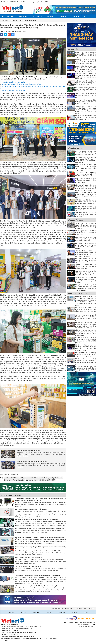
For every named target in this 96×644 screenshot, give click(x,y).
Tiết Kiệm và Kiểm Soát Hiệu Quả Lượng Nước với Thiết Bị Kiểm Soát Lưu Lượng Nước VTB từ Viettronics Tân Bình (41, 500)
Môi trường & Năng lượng (78, 294)
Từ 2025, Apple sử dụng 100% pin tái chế (28, 567)
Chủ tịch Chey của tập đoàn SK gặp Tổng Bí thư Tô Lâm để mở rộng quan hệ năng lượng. (86, 354)
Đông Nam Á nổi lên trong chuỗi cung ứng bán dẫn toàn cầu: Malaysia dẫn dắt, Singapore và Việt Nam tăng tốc (86, 288)
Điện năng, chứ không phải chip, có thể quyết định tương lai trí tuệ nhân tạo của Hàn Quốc (86, 239)
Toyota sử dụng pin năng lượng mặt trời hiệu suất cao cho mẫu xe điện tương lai (41, 548)
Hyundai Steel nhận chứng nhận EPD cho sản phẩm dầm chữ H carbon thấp (40, 538)
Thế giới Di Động (43, 478)
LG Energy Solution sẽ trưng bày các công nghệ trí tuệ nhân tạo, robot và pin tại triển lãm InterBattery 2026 (86, 348)
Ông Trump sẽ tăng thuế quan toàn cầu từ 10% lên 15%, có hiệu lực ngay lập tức (86, 180)
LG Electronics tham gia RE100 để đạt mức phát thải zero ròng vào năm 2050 (40, 529)
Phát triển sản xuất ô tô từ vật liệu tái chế (14, 82)
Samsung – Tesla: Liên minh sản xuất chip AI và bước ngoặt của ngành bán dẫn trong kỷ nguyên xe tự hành (86, 76)
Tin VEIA (11, 16)
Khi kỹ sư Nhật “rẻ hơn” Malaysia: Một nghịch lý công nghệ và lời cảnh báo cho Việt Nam (86, 117)
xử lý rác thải (55, 478)
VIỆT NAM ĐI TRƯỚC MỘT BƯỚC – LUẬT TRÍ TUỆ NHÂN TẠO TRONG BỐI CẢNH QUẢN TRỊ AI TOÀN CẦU (86, 167)
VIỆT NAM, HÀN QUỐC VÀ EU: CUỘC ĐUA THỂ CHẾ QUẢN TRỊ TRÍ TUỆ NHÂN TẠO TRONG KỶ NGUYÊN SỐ (86, 160)
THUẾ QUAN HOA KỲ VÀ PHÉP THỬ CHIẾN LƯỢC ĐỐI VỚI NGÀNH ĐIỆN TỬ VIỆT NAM (86, 174)
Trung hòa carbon (19, 480)
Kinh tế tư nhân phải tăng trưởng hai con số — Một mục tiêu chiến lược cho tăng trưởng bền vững (86, 202)
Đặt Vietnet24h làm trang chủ (63, 609)
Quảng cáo (40, 2)
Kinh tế (76, 16)
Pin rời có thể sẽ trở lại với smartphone (13, 90)
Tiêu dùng (63, 16)
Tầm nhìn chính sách (76, 148)
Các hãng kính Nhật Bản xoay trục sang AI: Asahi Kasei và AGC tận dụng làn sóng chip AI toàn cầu (86, 260)
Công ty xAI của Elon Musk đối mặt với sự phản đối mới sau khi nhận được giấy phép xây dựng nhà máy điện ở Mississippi (86, 325)
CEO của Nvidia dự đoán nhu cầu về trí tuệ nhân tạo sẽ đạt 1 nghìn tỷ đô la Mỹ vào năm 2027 (86, 273)
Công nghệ (24, 16)
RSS (92, 609)
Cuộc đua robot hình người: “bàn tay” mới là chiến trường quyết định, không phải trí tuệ (86, 83)
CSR (53, 480)
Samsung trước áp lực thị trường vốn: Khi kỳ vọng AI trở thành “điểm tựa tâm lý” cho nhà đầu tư (86, 62)
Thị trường (37, 16)
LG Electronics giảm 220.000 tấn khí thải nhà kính (31, 509)
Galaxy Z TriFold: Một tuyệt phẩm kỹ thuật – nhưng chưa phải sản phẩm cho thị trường (86, 102)
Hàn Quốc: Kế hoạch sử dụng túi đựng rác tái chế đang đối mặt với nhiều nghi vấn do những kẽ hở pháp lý (86, 340)
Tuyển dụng (31, 2)
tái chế (7, 478)
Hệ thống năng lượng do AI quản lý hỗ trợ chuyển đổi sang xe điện (37, 519)
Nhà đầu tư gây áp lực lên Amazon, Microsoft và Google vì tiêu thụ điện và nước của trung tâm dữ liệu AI (86, 333)
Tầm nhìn (51, 16)
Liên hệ (23, 2)
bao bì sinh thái (31, 478)
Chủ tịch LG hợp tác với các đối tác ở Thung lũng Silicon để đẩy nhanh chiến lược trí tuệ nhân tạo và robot (86, 246)
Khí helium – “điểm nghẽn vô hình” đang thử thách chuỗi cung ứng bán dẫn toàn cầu (86, 89)
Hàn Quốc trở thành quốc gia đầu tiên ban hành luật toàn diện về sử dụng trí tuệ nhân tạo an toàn (86, 208)
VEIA (47, 2)
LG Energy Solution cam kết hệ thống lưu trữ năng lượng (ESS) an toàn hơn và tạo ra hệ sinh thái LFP (86, 361)
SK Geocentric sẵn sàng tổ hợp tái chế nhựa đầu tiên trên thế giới (21, 84)
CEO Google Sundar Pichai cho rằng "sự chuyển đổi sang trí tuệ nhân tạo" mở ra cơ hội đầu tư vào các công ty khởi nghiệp (86, 254)
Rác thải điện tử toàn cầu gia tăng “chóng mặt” (32, 461)
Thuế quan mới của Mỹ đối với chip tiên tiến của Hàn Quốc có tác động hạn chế (86, 214)
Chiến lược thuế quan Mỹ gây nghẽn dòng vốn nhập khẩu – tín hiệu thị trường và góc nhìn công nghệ (86, 195)
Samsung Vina (31, 480)
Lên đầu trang (82, 609)
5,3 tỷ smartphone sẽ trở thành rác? (29, 450)
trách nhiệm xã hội (44, 480)
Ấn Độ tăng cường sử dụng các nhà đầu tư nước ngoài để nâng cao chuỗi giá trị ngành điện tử (86, 153)
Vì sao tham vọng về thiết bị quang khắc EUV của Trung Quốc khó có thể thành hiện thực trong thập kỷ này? (86, 226)
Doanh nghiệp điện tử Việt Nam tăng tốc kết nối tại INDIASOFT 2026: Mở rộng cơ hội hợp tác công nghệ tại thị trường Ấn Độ (86, 69)
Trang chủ (5, 20)
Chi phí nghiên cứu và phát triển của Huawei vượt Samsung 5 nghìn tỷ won (86, 233)
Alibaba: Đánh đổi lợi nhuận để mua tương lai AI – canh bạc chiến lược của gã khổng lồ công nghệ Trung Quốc (86, 55)
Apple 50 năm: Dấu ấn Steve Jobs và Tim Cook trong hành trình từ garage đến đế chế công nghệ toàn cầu (86, 280)
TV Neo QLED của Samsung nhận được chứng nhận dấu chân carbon (38, 576)
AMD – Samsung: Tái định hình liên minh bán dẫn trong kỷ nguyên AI (86, 95)
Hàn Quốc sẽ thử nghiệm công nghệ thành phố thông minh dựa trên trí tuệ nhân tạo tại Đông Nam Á (86, 310)
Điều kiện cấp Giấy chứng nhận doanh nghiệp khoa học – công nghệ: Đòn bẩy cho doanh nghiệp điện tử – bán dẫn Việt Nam (86, 188)
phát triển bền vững (18, 478)
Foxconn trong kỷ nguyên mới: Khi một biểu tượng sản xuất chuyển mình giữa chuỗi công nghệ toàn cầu (86, 369)
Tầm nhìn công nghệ (76, 220)
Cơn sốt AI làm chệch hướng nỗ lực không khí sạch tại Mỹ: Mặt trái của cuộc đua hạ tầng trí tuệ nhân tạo (86, 318)
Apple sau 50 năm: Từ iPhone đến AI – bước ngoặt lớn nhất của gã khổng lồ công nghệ (86, 266)
